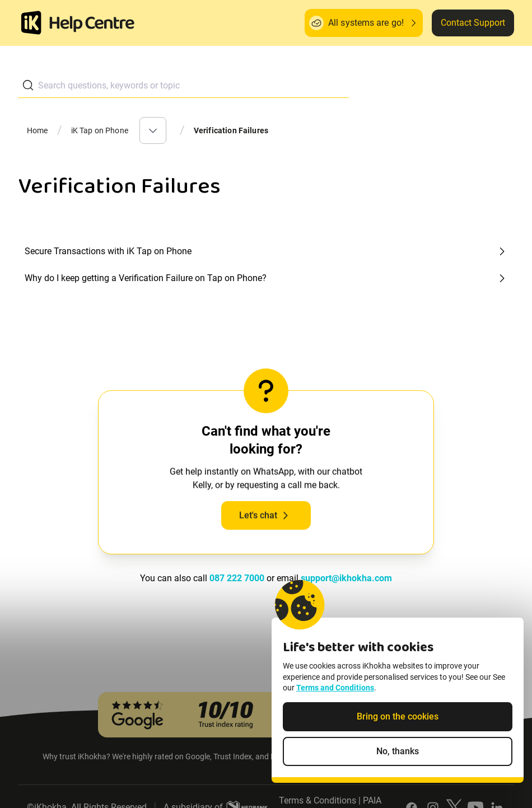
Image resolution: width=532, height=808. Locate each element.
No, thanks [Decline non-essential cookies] (398, 755)
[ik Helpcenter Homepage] (92, 24)
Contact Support (473, 23)
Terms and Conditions (335, 692)
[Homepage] (31, 23)
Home (38, 130)
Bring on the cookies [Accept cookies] (398, 720)
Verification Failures (231, 130)
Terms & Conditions (318, 800)
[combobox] (183, 85)
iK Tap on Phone (100, 130)
